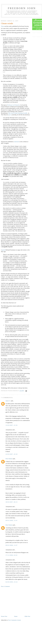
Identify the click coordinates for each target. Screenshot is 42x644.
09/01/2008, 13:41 (11, 520)
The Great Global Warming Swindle (18, 113)
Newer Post (4, 616)
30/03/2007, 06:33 (11, 502)
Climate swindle (7, 23)
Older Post (27, 616)
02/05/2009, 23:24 (11, 582)
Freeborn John (22, 8)
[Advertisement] (16, 601)
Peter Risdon (9, 459)
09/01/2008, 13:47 (11, 545)
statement (17, 142)
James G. (8, 401)
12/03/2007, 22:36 (11, 425)
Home (16, 616)
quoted (4, 250)
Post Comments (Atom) (15, 620)
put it (10, 115)
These (3, 26)
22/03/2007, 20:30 (11, 454)
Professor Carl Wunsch (13, 105)
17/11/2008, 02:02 (11, 555)
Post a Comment (5, 586)
